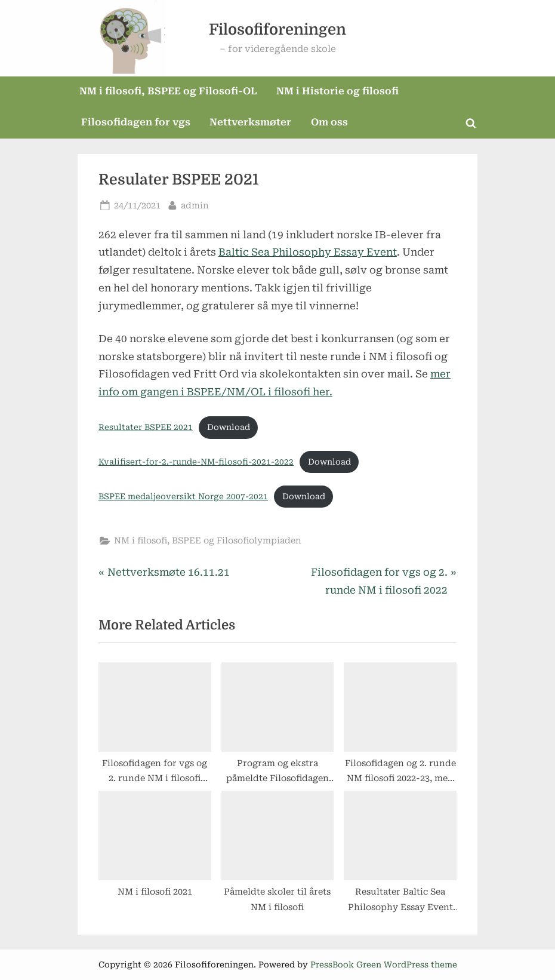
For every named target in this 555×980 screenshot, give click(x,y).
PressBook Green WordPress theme (384, 964)
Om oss (329, 122)
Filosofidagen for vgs (136, 122)
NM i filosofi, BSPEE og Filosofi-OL (168, 91)
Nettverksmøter (250, 122)
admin (195, 205)
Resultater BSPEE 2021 (146, 427)
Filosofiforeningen (277, 30)
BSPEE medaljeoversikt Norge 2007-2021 (183, 496)
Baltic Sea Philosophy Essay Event (308, 252)
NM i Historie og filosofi (337, 91)
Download (229, 427)
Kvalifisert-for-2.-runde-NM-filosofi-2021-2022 (196, 462)
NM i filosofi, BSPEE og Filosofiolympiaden (208, 541)
